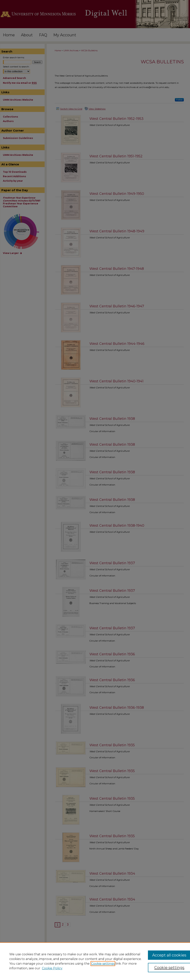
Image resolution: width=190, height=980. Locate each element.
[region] (95, 961)
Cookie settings (103, 964)
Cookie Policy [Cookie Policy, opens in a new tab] (52, 968)
